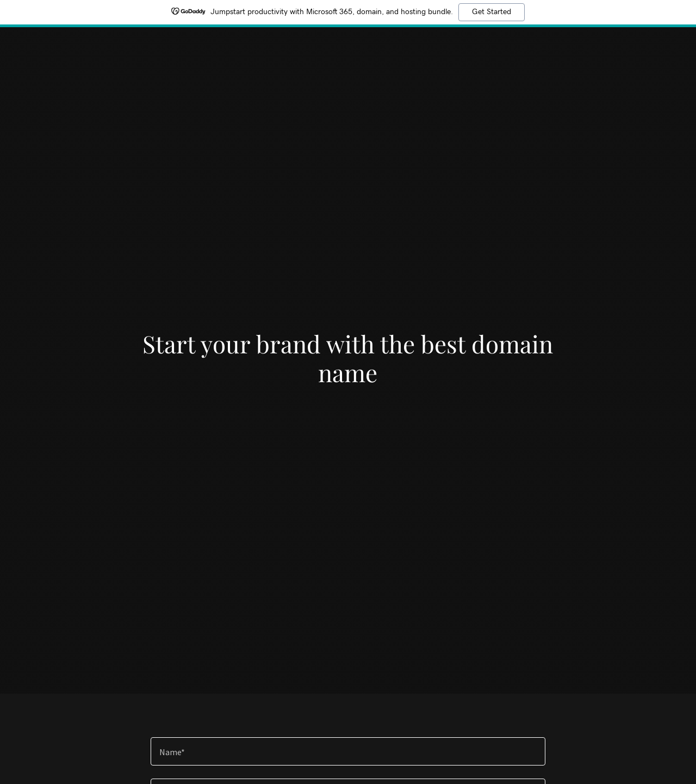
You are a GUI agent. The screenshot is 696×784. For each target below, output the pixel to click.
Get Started (492, 12)
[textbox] (348, 751)
